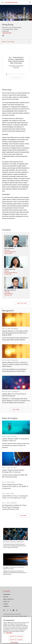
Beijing (8, 616)
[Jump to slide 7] (19, 74)
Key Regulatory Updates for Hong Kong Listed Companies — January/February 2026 (14, 507)
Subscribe (7, 591)
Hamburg (16, 618)
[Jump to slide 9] (23, 74)
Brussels (17, 616)
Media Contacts (9, 599)
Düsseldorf (6, 618)
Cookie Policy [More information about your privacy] (9, 635)
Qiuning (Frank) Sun (10, 290)
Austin (5, 616)
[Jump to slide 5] (15, 74)
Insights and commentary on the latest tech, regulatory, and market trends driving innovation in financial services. (15, 573)
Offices (6, 597)
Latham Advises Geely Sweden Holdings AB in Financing (13, 471)
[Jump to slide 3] (11, 74)
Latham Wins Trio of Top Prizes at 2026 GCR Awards (14, 395)
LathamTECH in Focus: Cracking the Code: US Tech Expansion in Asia (15, 497)
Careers (6, 606)
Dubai (25, 616)
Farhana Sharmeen (10, 269)
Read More (16, 410)
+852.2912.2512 (8, 295)
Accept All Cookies (16, 641)
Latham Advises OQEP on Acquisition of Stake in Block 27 (16, 440)
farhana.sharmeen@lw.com (11, 273)
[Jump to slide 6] (17, 74)
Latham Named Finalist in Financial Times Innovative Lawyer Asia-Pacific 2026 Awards (15, 364)
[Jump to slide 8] (21, 74)
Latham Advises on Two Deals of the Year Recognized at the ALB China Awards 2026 (15, 333)
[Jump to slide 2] (9, 74)
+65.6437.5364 (8, 274)
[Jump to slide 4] (13, 74)
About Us (6, 602)
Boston (12, 616)
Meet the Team (22, 303)
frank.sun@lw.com (9, 293)
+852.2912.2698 (8, 253)
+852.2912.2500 (7, 33)
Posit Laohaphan (9, 248)
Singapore (7, 271)
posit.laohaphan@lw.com (10, 252)
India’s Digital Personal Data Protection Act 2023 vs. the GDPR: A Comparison (15, 486)
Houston (26, 618)
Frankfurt (11, 618)
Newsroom (7, 594)
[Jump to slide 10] (26, 74)
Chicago (21, 616)
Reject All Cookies (16, 638)
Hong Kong (7, 250)
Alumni (6, 604)
